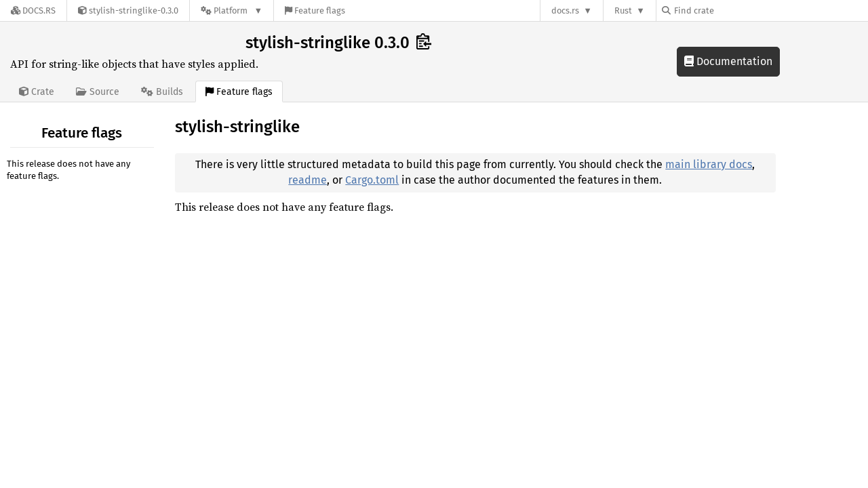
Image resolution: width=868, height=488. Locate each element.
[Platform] (232, 11)
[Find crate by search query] (730, 11)
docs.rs (565, 11)
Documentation (728, 61)
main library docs (709, 164)
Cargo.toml (372, 180)
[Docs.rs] (33, 11)
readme (308, 180)
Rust (623, 11)
